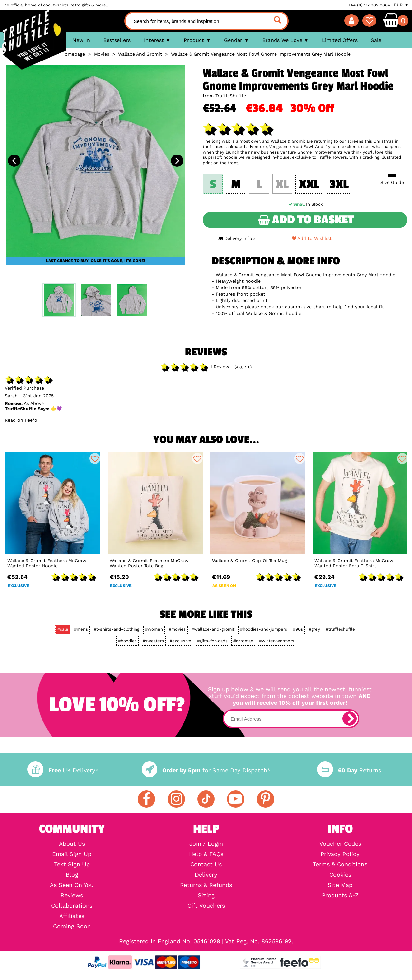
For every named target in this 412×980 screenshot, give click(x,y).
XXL (309, 184)
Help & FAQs (206, 854)
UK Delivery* (63, 770)
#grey (314, 629)
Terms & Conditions (340, 864)
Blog (72, 875)
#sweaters (153, 641)
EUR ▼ (401, 5)
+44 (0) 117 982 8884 (369, 5)
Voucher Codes (340, 844)
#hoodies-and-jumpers (264, 629)
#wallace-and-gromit (213, 629)
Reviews (72, 895)
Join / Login (206, 844)
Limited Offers (340, 40)
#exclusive (180, 641)
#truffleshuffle (340, 629)
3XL (339, 184)
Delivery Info (237, 238)
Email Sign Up (72, 854)
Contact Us (206, 864)
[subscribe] (350, 719)
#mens (81, 629)
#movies (177, 629)
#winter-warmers (277, 641)
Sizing (206, 895)
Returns (349, 770)
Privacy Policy (340, 854)
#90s (298, 629)
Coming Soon (72, 926)
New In (81, 40)
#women (154, 629)
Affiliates (72, 916)
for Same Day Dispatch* (206, 770)
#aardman (243, 641)
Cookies (340, 875)
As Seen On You (72, 885)
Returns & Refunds (206, 885)
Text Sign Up (72, 864)
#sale (63, 629)
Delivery (206, 875)
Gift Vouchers (206, 906)
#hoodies (127, 641)
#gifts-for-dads (212, 641)
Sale (376, 40)
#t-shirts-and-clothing (117, 629)
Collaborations (72, 906)
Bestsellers (117, 40)
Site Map (340, 885)
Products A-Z (340, 895)
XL (282, 184)
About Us (72, 844)
